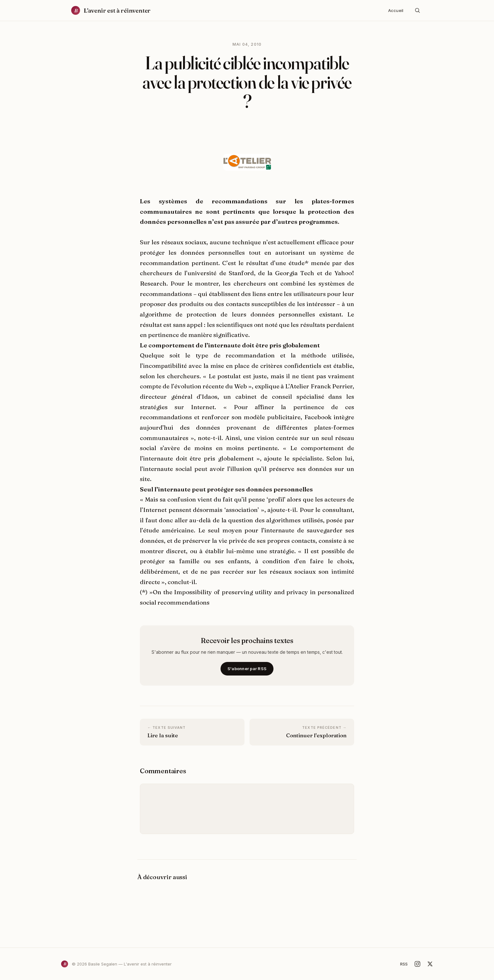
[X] (430, 964)
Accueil (396, 10)
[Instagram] (417, 964)
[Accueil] (111, 11)
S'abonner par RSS (247, 669)
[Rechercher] (417, 10)
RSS (404, 964)
